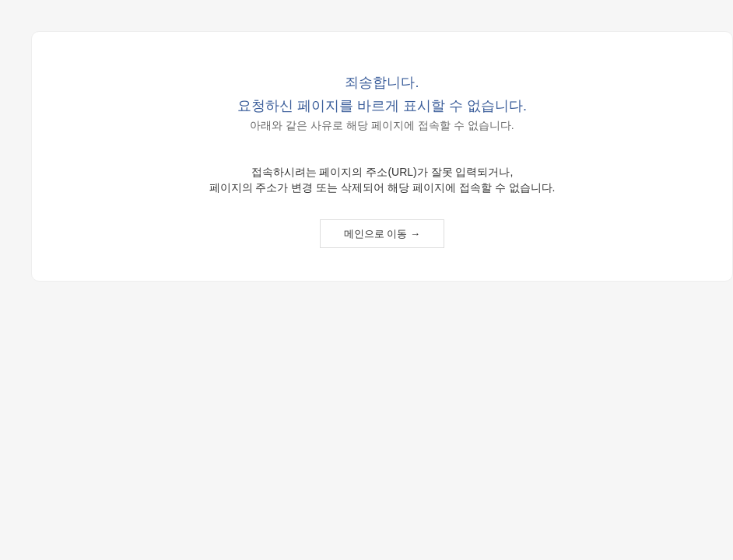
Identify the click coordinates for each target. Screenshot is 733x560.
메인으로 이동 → (382, 234)
